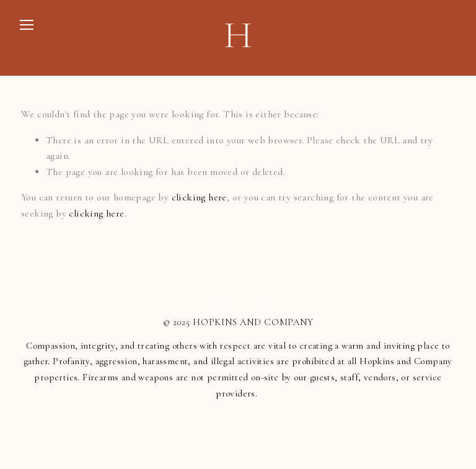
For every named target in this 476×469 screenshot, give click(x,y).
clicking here (199, 197)
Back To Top (238, 306)
